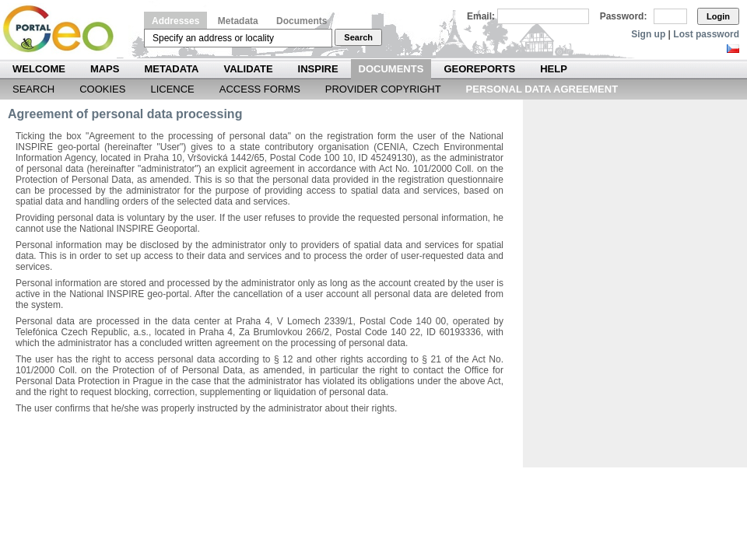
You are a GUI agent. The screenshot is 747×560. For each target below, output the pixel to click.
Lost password (706, 34)
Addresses (175, 21)
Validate (249, 69)
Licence (172, 89)
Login (718, 16)
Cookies (102, 89)
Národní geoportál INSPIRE (64, 29)
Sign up (648, 34)
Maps (105, 69)
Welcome (39, 69)
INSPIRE (318, 69)
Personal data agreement (542, 89)
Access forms (260, 89)
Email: (481, 16)
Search (358, 37)
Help (554, 69)
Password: (624, 16)
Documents (302, 21)
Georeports (479, 69)
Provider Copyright (383, 89)
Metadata (238, 21)
